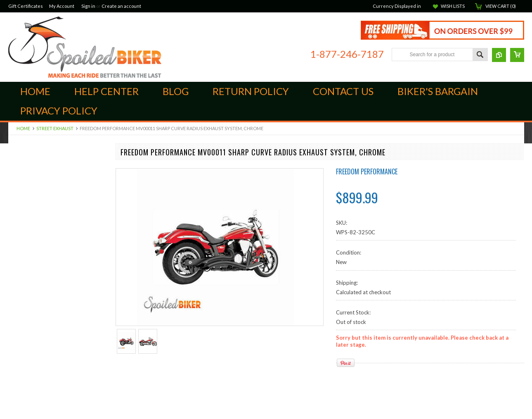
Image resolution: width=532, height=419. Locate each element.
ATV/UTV (20, 311)
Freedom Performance (367, 171)
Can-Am (18, 164)
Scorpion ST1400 (30, 220)
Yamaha (18, 374)
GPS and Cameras (30, 304)
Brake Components (32, 178)
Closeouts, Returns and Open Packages (56, 415)
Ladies (16, 388)
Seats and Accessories (35, 359)
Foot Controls (25, 192)
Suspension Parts (29, 227)
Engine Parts (23, 185)
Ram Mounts (24, 255)
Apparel (18, 297)
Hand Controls (26, 199)
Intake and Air (25, 206)
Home (23, 128)
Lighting (18, 352)
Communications (28, 381)
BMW (15, 318)
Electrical (19, 324)
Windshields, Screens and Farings (48, 290)
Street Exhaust (55, 128)
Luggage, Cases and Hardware (44, 269)
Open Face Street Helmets (40, 394)
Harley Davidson (28, 338)
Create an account (121, 6)
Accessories (22, 408)
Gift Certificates (26, 6)
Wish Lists (453, 6)
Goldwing (20, 331)
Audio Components (32, 262)
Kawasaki (20, 345)
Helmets (18, 401)
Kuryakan (20, 248)
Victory (17, 367)
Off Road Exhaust (29, 241)
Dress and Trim (27, 276)
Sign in (88, 6)
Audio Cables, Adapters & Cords (47, 234)
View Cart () (501, 6)
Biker (85, 47)
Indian (16, 171)
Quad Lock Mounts (31, 213)
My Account (62, 6)
